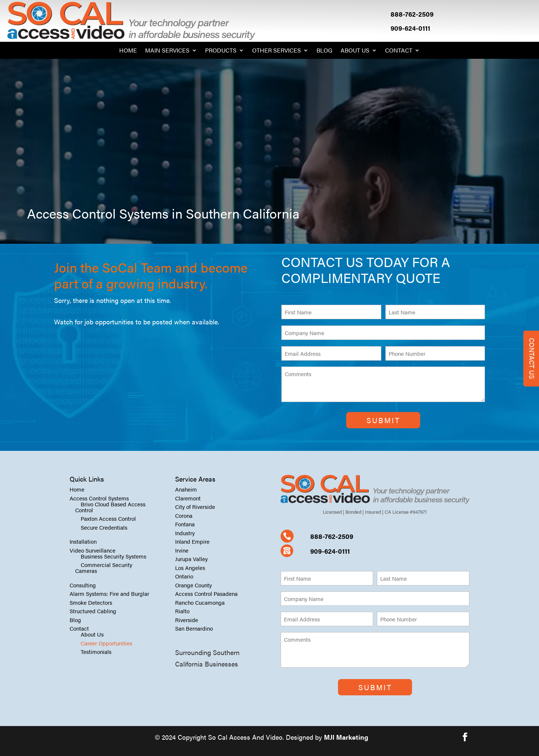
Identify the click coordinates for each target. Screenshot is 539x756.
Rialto (182, 611)
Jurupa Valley (191, 559)
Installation (83, 541)
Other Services (277, 51)
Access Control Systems (99, 498)
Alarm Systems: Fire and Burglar (109, 593)
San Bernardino (194, 628)
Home (128, 51)
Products (221, 51)
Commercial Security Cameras (104, 568)
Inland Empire (192, 541)
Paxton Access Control (108, 518)
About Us (355, 51)
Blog (324, 51)
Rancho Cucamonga (200, 602)
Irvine (182, 550)
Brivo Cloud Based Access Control (110, 507)
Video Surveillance (93, 550)
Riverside (187, 620)
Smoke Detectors (91, 602)
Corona (184, 515)
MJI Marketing (346, 737)
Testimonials (96, 652)
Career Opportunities (106, 643)
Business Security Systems (113, 556)
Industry (185, 533)
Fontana (185, 524)
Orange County (193, 585)
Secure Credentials (104, 527)
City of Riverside (195, 507)
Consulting (83, 585)
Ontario (184, 576)
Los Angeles (190, 568)
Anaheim (186, 489)
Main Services (167, 51)
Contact (399, 51)
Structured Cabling (93, 611)
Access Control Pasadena (206, 593)
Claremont (188, 498)
